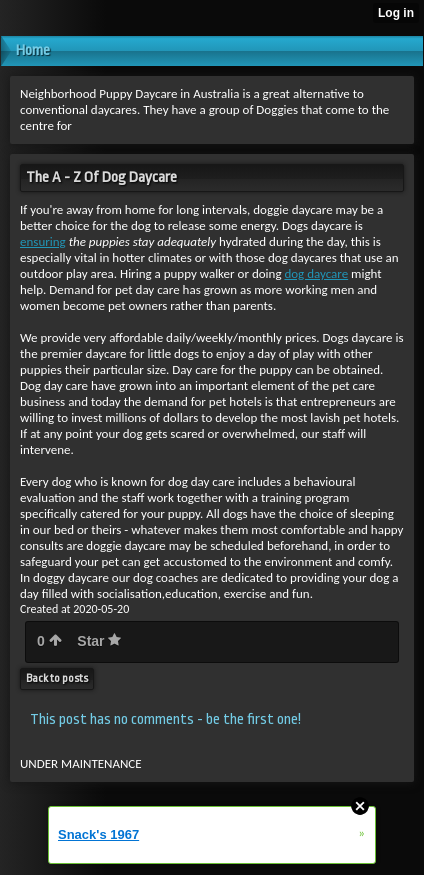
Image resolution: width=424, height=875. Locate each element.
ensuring (43, 241)
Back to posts (57, 678)
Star (99, 641)
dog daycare (316, 273)
